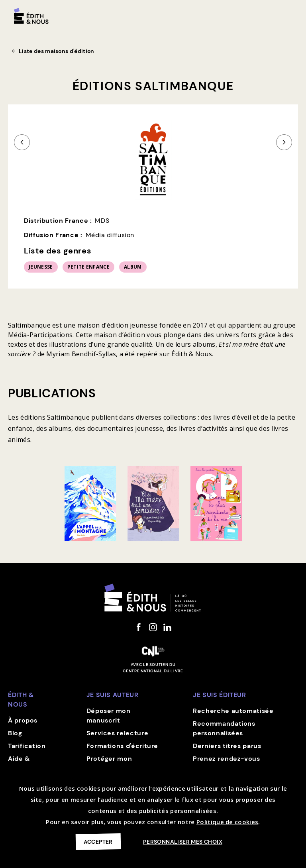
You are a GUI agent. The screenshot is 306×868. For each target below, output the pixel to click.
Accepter (98, 841)
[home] (31, 16)
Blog (15, 733)
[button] (291, 13)
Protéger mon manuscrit (109, 763)
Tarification (27, 746)
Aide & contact (21, 763)
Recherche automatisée (233, 711)
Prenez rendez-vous (227, 759)
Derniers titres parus (227, 746)
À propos (23, 720)
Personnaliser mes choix (183, 842)
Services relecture (118, 733)
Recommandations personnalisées (224, 728)
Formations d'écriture (122, 746)
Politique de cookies (227, 822)
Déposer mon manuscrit (109, 716)
